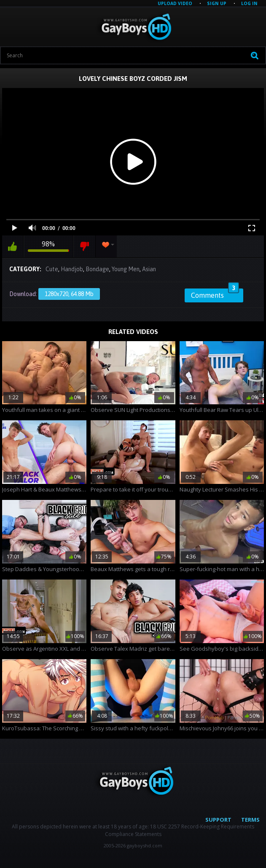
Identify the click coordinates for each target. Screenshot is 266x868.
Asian (149, 269)
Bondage (97, 269)
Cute (52, 269)
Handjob (72, 269)
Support (218, 820)
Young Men (126, 269)
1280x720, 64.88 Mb (69, 294)
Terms (250, 820)
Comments (215, 294)
